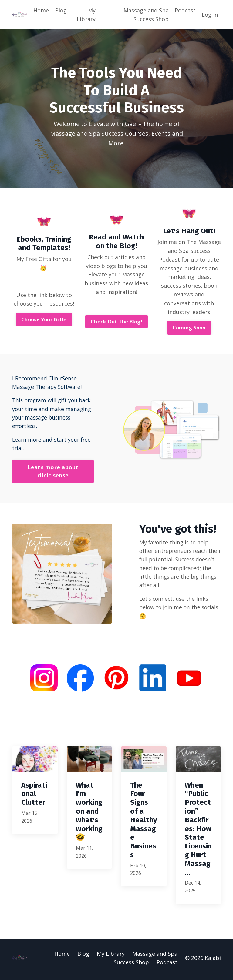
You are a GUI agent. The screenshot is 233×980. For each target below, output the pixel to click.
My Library (86, 15)
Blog (61, 10)
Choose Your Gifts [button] (44, 320)
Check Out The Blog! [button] (116, 322)
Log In (210, 15)
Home (41, 10)
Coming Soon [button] (189, 328)
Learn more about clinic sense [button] (53, 473)
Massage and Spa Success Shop (146, 15)
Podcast (185, 10)
